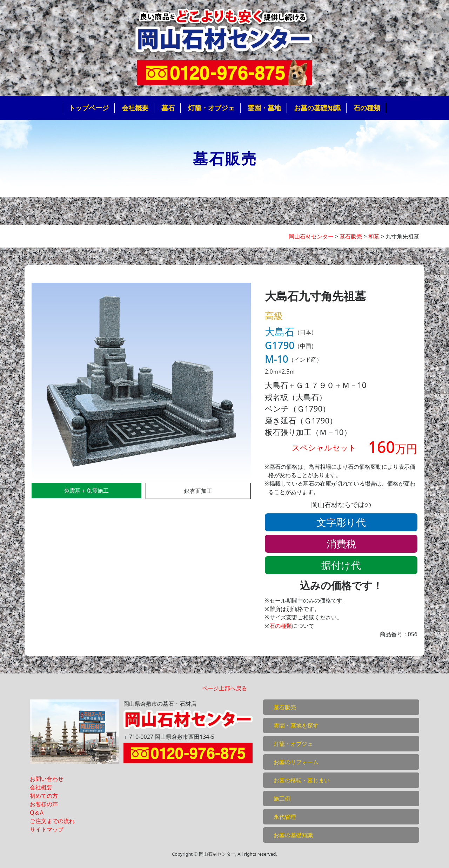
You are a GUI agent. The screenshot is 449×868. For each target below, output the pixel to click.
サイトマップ (47, 829)
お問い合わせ (47, 779)
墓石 (168, 108)
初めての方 (44, 796)
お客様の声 (44, 804)
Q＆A (37, 813)
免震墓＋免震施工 (86, 491)
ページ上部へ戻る (224, 688)
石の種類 (367, 108)
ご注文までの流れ (52, 821)
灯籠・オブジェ (211, 108)
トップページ (89, 108)
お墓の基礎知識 (317, 108)
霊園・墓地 (264, 108)
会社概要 (135, 108)
